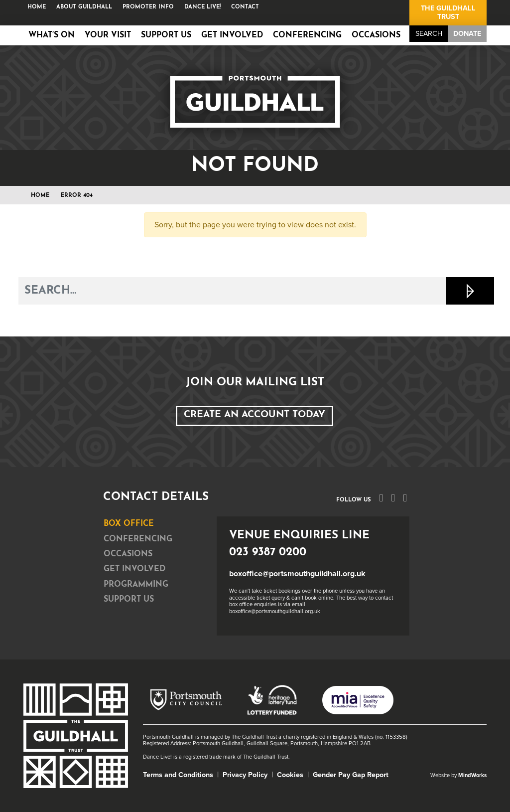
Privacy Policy (245, 775)
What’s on (52, 35)
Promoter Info (148, 7)
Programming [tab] (136, 585)
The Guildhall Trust (448, 12)
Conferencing (307, 35)
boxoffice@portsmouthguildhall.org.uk (297, 574)
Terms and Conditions (178, 775)
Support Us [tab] (129, 600)
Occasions (376, 35)
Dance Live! (202, 7)
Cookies (290, 775)
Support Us (166, 35)
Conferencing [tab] (138, 539)
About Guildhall (84, 7)
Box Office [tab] (129, 524)
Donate (467, 34)
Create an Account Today (255, 415)
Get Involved (232, 35)
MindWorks (472, 775)
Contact (245, 7)
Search (429, 34)
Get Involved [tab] (134, 569)
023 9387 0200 (268, 553)
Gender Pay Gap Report (351, 775)
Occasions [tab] (128, 554)
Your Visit (108, 35)
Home (37, 7)
